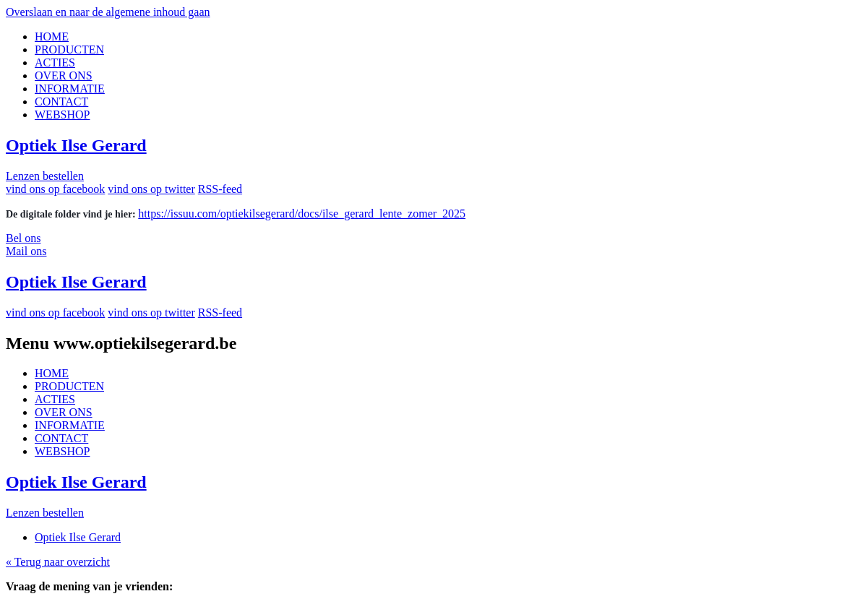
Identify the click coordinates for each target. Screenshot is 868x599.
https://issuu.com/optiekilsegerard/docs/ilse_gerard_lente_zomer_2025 (302, 214)
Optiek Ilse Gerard (76, 145)
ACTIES (55, 63)
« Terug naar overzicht (58, 562)
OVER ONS (64, 76)
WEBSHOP (62, 115)
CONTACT (61, 102)
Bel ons (23, 238)
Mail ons (26, 251)
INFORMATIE (70, 89)
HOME (52, 36)
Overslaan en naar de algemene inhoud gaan (108, 12)
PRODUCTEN (69, 49)
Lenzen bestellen (45, 176)
